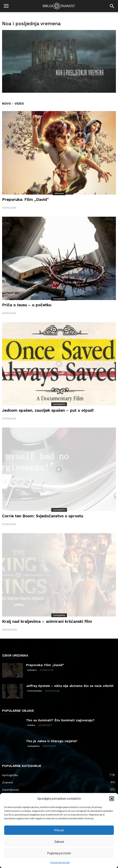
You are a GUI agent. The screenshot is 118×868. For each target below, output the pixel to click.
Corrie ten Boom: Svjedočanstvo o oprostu (43, 516)
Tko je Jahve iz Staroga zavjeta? (52, 741)
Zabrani (59, 842)
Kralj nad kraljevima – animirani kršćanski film (47, 621)
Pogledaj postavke (59, 853)
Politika (31, 725)
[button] (112, 799)
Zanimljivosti (55, 790)
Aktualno (59, 193)
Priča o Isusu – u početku (27, 305)
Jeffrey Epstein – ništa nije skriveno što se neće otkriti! (70, 686)
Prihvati (59, 830)
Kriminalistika (35, 691)
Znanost (55, 782)
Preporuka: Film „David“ (25, 199)
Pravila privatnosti (60, 862)
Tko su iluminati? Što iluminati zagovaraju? (60, 720)
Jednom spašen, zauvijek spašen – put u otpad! (48, 410)
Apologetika (59, 299)
